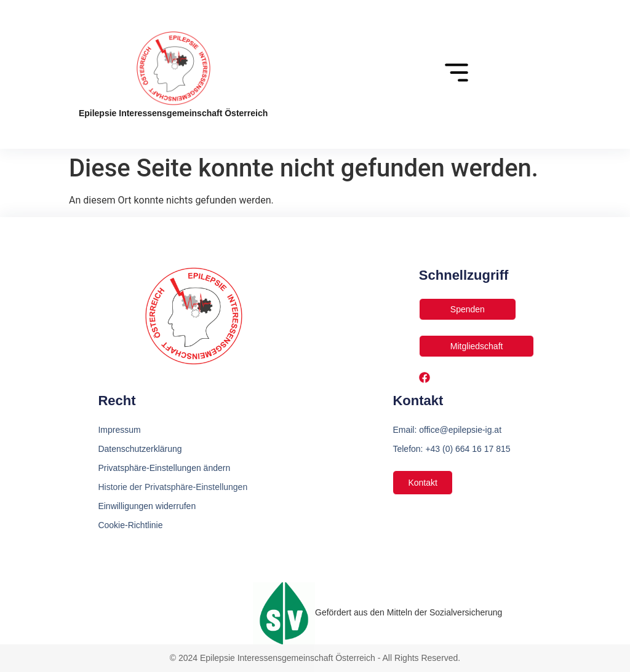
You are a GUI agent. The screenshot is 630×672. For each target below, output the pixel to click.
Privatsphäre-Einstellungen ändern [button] (164, 468)
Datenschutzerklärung (140, 449)
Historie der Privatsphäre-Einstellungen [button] (173, 487)
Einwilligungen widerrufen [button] (147, 506)
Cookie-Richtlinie (130, 525)
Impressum (119, 430)
